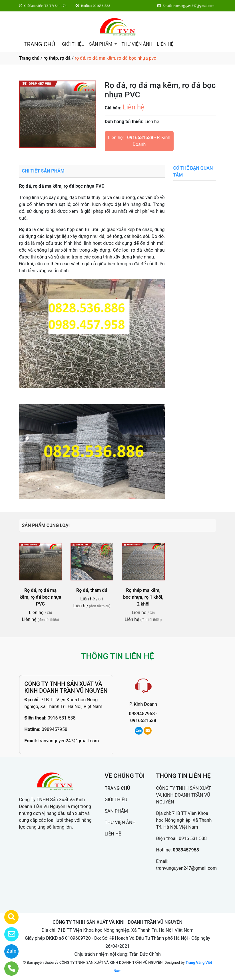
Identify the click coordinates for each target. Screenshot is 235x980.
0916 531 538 (62, 718)
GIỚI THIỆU (73, 44)
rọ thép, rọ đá (57, 58)
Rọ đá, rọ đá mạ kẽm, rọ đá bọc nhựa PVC (40, 597)
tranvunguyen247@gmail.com (69, 741)
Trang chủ (29, 58)
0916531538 (140, 138)
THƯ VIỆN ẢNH (137, 44)
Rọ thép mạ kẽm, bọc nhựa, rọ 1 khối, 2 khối (143, 597)
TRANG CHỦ (39, 44)
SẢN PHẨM (101, 44)
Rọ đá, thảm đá (92, 590)
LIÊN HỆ (165, 44)
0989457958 (55, 729)
